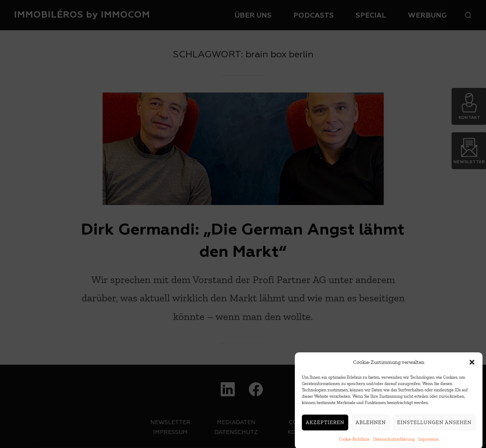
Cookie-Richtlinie (354, 444)
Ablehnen (371, 428)
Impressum (429, 444)
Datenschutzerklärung (394, 444)
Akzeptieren (325, 428)
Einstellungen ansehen (434, 428)
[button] (472, 367)
